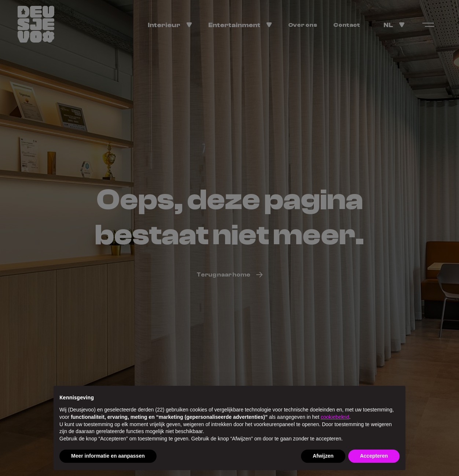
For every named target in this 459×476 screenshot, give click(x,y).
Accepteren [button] (374, 456)
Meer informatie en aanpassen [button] (108, 456)
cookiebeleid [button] (335, 417)
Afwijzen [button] (323, 456)
